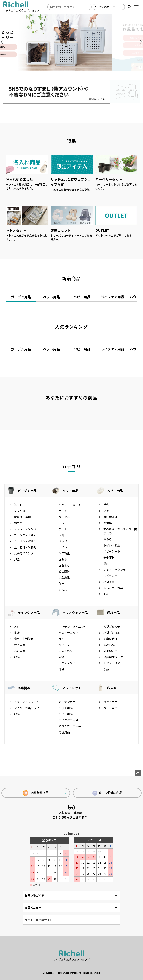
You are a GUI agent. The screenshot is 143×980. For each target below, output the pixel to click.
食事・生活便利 (24, 639)
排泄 (17, 633)
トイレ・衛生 (112, 545)
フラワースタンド (25, 529)
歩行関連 (20, 651)
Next (139, 42)
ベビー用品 (115, 491)
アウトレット (72, 688)
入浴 (17, 627)
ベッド (63, 541)
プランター (21, 511)
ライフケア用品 (29, 613)
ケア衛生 (64, 553)
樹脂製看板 (110, 639)
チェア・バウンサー (116, 570)
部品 (17, 559)
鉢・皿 (18, 505)
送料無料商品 (36, 793)
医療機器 (24, 688)
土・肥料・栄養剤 (25, 547)
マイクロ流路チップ (27, 708)
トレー (63, 523)
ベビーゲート (112, 552)
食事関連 (64, 571)
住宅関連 (20, 645)
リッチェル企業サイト (39, 920)
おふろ (108, 539)
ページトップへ (138, 773)
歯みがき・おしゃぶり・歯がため (120, 531)
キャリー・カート (70, 505)
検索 (129, 7)
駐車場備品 (110, 651)
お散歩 (63, 559)
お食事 (108, 523)
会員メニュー (33, 907)
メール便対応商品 (107, 793)
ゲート (63, 529)
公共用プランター (25, 553)
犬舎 (61, 535)
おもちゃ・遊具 (113, 588)
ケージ (63, 511)
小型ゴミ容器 (112, 633)
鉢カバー (20, 523)
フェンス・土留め (25, 535)
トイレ (63, 547)
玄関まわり (66, 651)
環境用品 (113, 613)
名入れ (63, 590)
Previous (4, 42)
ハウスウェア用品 (75, 613)
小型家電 (64, 578)
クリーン (64, 645)
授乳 (106, 505)
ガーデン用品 (27, 491)
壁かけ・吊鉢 (22, 517)
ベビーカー (110, 576)
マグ (106, 511)
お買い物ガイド (34, 895)
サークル (64, 517)
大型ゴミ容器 (112, 627)
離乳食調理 (110, 517)
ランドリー (66, 639)
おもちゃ (64, 566)
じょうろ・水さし (25, 541)
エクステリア (67, 663)
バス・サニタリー (70, 633)
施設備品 (109, 645)
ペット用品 (70, 491)
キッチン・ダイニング (73, 627)
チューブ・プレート (26, 702)
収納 (106, 564)
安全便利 (109, 557)
